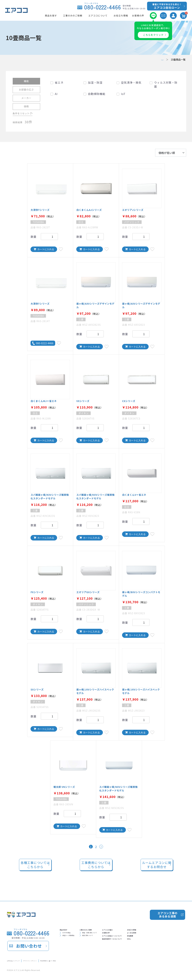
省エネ (59, 82)
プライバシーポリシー (48, 960)
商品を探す (67, 929)
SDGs (169, 946)
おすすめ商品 (70, 934)
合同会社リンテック (18, 960)
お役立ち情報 (173, 929)
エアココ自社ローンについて (142, 940)
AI (56, 94)
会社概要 (171, 940)
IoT (123, 94)
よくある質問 (173, 935)
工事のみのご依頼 (101, 929)
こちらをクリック (153, 35)
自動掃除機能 (97, 94)
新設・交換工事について (106, 934)
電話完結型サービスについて (142, 946)
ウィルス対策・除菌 (166, 84)
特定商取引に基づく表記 (81, 960)
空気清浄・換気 (131, 82)
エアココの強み (134, 929)
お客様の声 (131, 935)
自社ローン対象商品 (74, 939)
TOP (161, 59)
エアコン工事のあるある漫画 (167, 912)
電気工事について (102, 939)
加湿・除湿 (95, 82)
